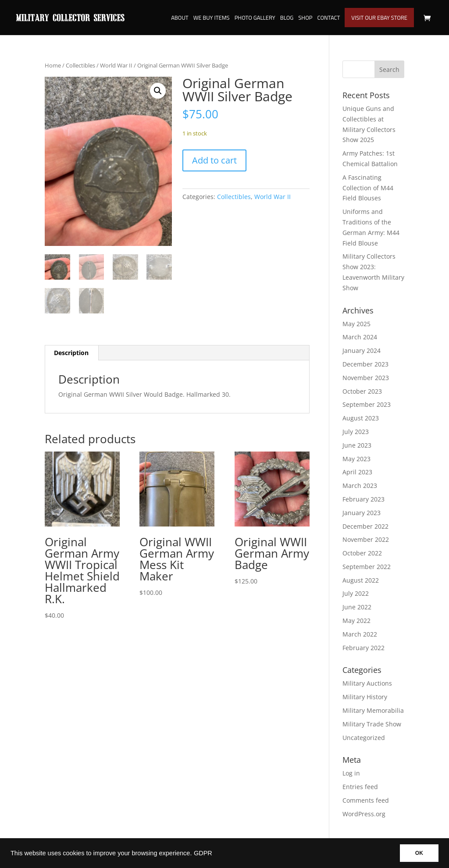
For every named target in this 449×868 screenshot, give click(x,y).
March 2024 (360, 337)
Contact (328, 19)
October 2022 (362, 553)
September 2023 (367, 404)
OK (419, 853)
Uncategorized (364, 738)
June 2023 (357, 445)
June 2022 (357, 607)
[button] (158, 91)
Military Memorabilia (373, 710)
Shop (305, 19)
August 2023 (361, 418)
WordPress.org (364, 814)
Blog (287, 19)
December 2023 (365, 364)
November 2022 (366, 539)
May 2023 (356, 459)
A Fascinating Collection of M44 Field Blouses (368, 188)
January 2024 (362, 350)
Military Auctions (367, 683)
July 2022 (356, 593)
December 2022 (365, 526)
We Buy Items (212, 19)
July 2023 (356, 432)
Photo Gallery (255, 19)
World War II (116, 65)
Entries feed (360, 787)
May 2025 (356, 324)
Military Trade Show (372, 724)
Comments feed (366, 800)
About (180, 19)
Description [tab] (71, 353)
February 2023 (363, 499)
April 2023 (357, 472)
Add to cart (214, 160)
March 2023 (360, 486)
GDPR (203, 853)
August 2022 (361, 580)
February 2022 (363, 648)
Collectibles (80, 65)
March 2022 (360, 634)
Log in (351, 773)
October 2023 (362, 391)
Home (53, 65)
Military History (365, 697)
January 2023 (362, 513)
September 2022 (367, 567)
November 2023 (366, 378)
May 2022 (356, 621)
